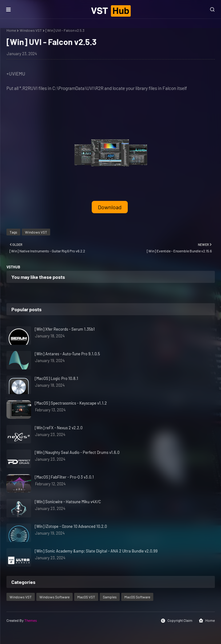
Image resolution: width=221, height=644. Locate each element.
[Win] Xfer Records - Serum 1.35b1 (65, 329)
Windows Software (54, 597)
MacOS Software (137, 597)
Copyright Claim (177, 621)
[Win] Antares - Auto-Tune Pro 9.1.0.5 (67, 354)
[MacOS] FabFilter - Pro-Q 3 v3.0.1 (64, 477)
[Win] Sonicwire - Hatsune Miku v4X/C (68, 502)
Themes (31, 620)
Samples (110, 597)
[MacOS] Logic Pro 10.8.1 (56, 378)
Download (110, 207)
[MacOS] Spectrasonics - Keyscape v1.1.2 (71, 403)
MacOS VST (86, 597)
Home (11, 30)
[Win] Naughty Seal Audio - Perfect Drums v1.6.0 (77, 452)
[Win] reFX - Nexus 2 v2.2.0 (59, 428)
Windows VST (31, 30)
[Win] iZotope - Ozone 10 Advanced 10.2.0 (71, 526)
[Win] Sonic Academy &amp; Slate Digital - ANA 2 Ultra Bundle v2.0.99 (96, 551)
